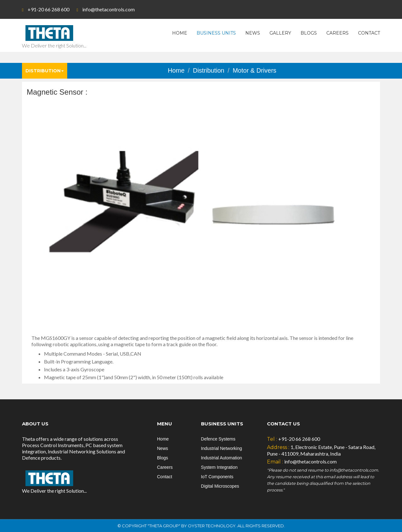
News (253, 33)
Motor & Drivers (255, 70)
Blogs (309, 33)
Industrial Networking (222, 448)
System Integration (219, 467)
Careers (337, 33)
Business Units (216, 33)
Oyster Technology (212, 526)
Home (180, 33)
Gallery (280, 33)
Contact (369, 33)
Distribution (45, 71)
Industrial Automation (222, 458)
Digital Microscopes (220, 486)
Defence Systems (218, 439)
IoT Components (217, 477)
